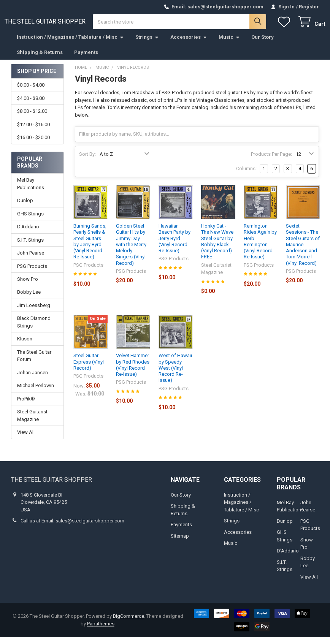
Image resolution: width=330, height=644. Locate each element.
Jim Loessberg (34, 312)
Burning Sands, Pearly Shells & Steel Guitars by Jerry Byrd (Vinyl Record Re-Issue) (90, 248)
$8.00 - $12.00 (32, 118)
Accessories (189, 44)
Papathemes (101, 631)
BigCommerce (129, 623)
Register (309, 7)
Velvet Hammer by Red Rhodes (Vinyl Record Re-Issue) (133, 372)
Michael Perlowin (36, 392)
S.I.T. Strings (30, 247)
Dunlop (25, 207)
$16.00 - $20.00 (33, 144)
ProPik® (26, 406)
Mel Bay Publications (31, 191)
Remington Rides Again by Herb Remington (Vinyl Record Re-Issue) (260, 248)
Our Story (263, 44)
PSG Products (32, 273)
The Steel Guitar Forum (34, 363)
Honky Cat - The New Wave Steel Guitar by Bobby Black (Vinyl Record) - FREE (218, 248)
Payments (86, 59)
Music (229, 44)
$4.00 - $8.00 (31, 105)
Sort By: (87, 161)
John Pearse (31, 260)
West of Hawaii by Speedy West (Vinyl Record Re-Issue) (175, 375)
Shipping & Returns (40, 59)
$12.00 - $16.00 (33, 131)
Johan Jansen (33, 379)
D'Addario (28, 233)
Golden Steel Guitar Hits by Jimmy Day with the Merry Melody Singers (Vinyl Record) (131, 251)
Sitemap (180, 543)
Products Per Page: (271, 161)
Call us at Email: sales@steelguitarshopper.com (72, 528)
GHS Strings (30, 221)
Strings (147, 44)
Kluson (25, 346)
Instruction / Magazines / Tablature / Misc (70, 44)
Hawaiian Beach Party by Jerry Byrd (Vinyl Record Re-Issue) (175, 245)
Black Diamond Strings (34, 329)
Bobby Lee (29, 299)
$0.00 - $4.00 (31, 92)
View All (26, 439)
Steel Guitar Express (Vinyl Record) (89, 369)
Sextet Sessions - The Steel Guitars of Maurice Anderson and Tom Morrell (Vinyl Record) (303, 251)
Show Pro (28, 286)
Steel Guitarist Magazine (32, 422)
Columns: (246, 176)
